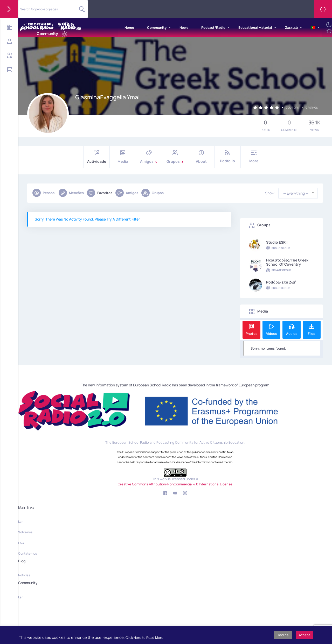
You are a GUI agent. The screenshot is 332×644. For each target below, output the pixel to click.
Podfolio (227, 157)
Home (129, 27)
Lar (20, 522)
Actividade (96, 157)
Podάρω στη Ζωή (281, 282)
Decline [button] (283, 635)
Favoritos (100, 193)
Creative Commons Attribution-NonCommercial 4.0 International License (175, 484)
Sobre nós (25, 532)
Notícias (24, 575)
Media (123, 157)
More (254, 157)
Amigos (149, 157)
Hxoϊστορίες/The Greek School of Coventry (287, 262)
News (184, 27)
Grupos (175, 157)
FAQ (21, 543)
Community (157, 27)
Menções (71, 193)
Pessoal (44, 193)
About (201, 157)
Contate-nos (27, 553)
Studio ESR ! (277, 242)
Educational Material (255, 27)
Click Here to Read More (144, 638)
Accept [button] (304, 635)
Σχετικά (291, 27)
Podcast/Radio (213, 27)
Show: (270, 193)
